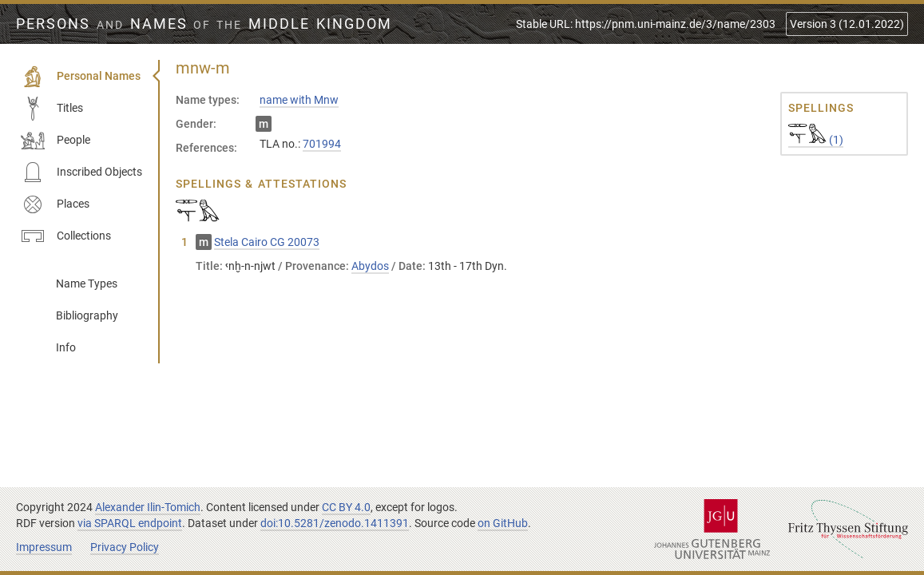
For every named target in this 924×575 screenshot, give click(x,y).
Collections (66, 236)
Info (66, 347)
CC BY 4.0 (346, 507)
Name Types (87, 284)
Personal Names (81, 77)
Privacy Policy (125, 547)
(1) (816, 140)
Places (55, 204)
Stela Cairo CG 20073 (267, 242)
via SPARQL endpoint (130, 523)
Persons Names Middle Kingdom (204, 24)
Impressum (44, 547)
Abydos (370, 266)
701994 (322, 144)
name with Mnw (299, 100)
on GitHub (503, 523)
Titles (52, 109)
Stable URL (646, 24)
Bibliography (87, 315)
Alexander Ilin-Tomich (148, 507)
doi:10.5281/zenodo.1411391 (335, 523)
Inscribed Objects (81, 172)
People (56, 141)
